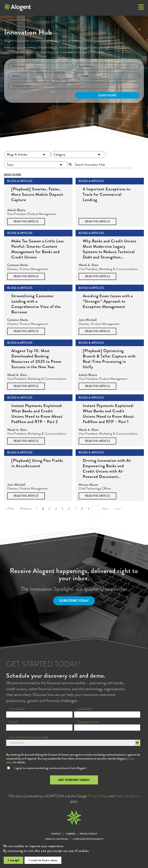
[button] (141, 7)
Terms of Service (127, 796)
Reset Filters (13, 175)
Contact (56, 834)
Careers (71, 834)
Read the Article (26, 221)
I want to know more (43, 860)
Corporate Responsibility (88, 839)
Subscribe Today (74, 601)
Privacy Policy (98, 796)
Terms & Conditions (57, 839)
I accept (13, 860)
